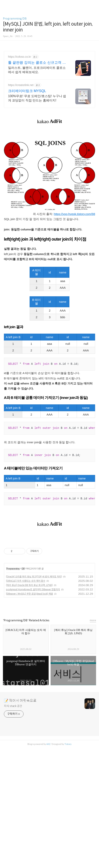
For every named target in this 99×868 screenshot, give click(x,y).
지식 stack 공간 (13, 826)
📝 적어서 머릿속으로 (20, 821)
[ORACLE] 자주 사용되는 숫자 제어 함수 (26, 701)
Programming (13, 689)
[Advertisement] (49, 85)
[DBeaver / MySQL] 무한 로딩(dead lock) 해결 (30, 714)
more (93, 740)
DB (23, 689)
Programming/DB (15, 19)
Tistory (68, 864)
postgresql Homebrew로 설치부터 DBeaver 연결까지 (33, 709)
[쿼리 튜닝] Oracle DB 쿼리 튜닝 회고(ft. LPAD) (29, 705)
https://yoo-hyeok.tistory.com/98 (74, 279)
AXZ (48, 864)
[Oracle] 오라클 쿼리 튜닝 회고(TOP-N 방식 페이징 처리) (34, 696)
